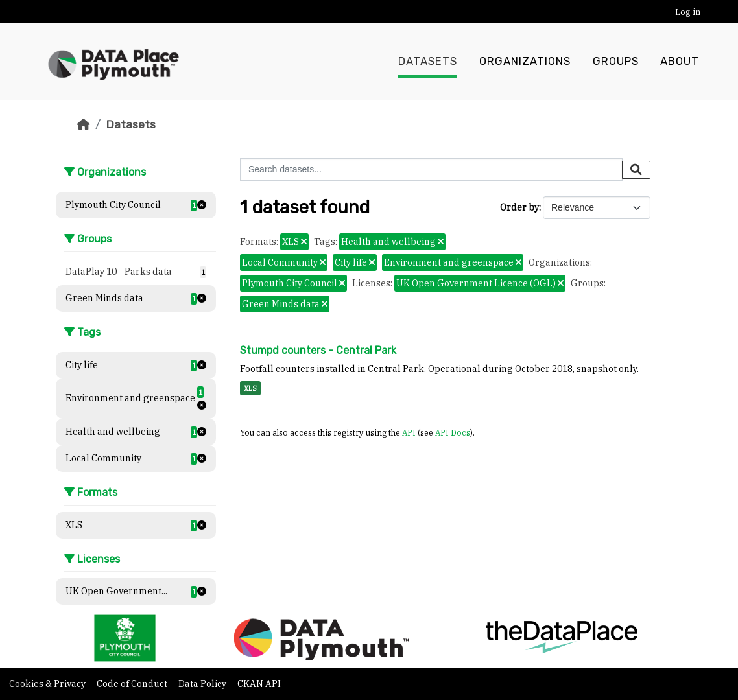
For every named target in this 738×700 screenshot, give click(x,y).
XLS (250, 388)
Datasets (428, 62)
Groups (616, 62)
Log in (688, 12)
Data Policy (203, 684)
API (409, 432)
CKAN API (259, 684)
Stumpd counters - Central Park (318, 350)
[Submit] (636, 170)
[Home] (84, 124)
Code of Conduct (133, 684)
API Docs (453, 432)
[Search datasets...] (431, 169)
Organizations (525, 62)
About (680, 62)
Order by (519, 207)
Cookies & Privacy (48, 684)
